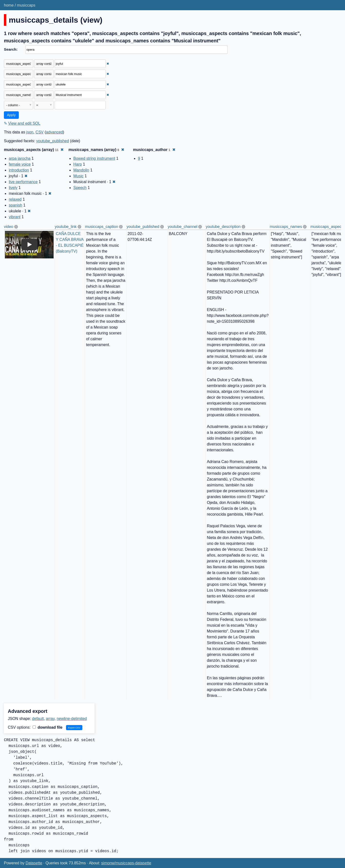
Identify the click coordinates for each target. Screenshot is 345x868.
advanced (54, 132)
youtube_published (53, 141)
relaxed (15, 199)
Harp (78, 164)
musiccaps (26, 5)
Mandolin (81, 170)
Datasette (34, 863)
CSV (40, 132)
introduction (19, 170)
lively (13, 188)
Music (78, 176)
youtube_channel (182, 227)
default (38, 719)
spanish (15, 205)
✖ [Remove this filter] (108, 64)
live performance (23, 182)
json (30, 132)
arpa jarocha (20, 158)
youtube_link (66, 227)
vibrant (15, 217)
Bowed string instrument (94, 158)
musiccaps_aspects (327, 227)
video (9, 227)
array (50, 719)
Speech (80, 188)
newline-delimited (72, 719)
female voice (20, 164)
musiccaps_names (286, 227)
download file (48, 727)
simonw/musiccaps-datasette (126, 863)
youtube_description (223, 227)
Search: (11, 49)
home (9, 5)
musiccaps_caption (102, 227)
